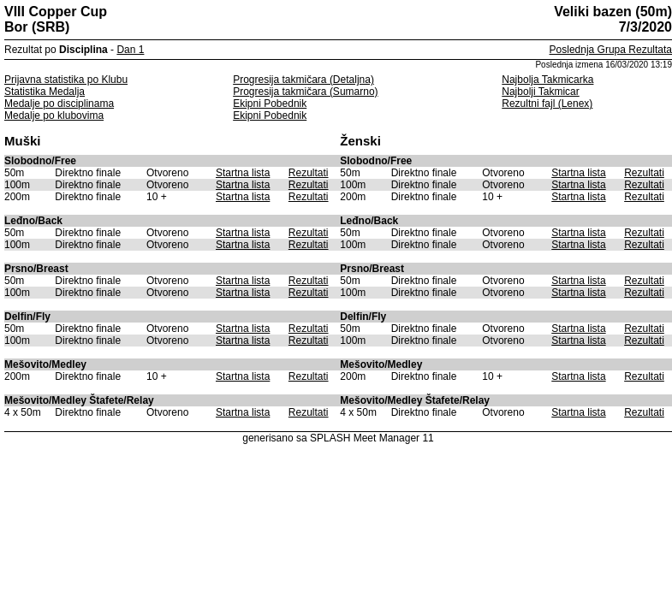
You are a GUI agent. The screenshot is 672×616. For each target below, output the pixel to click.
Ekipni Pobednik (270, 104)
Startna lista (243, 173)
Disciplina (83, 50)
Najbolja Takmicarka (547, 80)
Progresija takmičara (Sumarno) (305, 92)
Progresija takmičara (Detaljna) (303, 80)
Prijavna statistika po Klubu (66, 80)
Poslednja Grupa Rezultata (611, 50)
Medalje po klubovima (54, 115)
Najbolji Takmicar (540, 92)
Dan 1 (130, 50)
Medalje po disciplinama (59, 104)
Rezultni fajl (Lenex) (547, 104)
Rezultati (309, 173)
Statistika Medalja (45, 92)
